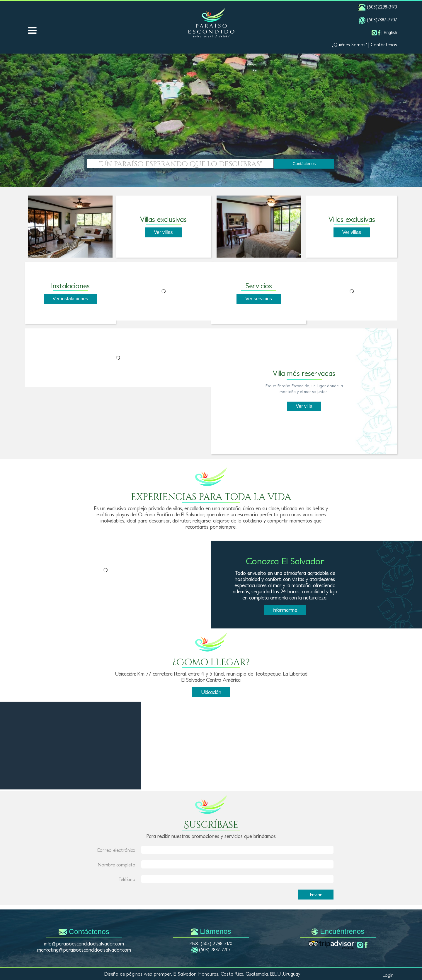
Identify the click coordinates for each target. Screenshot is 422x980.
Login (388, 975)
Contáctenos (384, 44)
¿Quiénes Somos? (349, 44)
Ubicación (211, 692)
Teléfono (127, 879)
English (390, 32)
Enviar (316, 895)
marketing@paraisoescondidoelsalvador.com (84, 950)
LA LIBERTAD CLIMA (70, 732)
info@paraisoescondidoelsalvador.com (84, 944)
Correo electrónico (116, 850)
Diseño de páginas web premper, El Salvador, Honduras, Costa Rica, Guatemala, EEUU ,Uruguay (202, 974)
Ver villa (304, 406)
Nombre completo (116, 865)
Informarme (285, 610)
